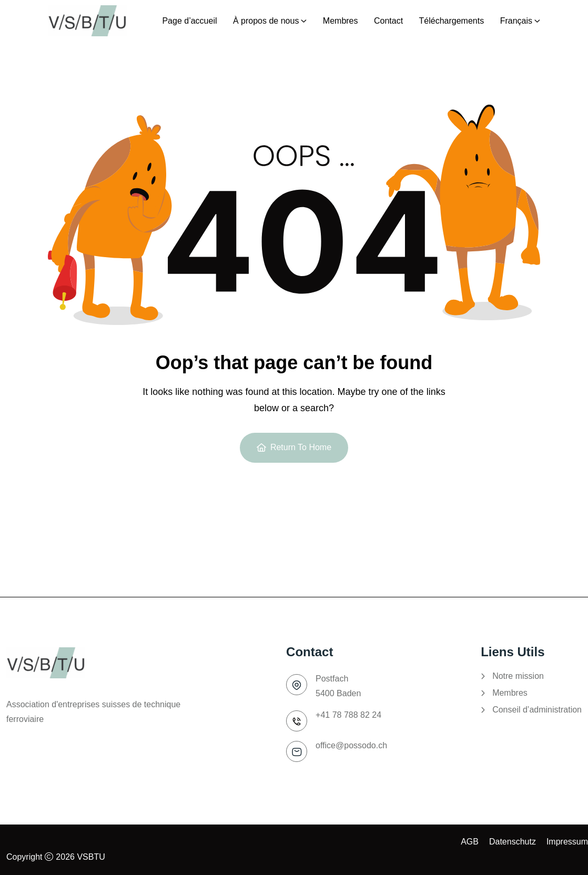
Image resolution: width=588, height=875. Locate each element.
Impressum (567, 842)
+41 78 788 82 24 (348, 715)
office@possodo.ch (351, 745)
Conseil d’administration (537, 710)
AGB (470, 842)
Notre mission (518, 676)
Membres (510, 693)
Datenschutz (513, 842)
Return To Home (294, 447)
